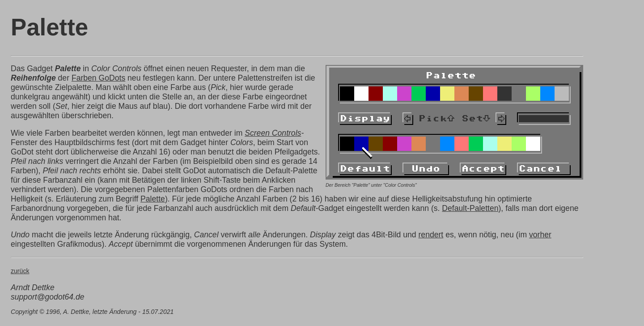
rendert (431, 235)
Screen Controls (273, 133)
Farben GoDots (98, 78)
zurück (20, 271)
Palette (153, 199)
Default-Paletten (470, 208)
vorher (540, 235)
